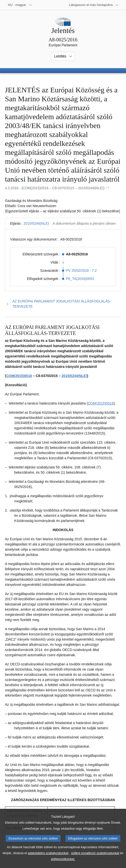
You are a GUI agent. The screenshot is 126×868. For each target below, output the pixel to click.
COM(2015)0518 (19, 376)
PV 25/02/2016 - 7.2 (81, 271)
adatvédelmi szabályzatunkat (48, 859)
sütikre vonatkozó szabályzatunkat (95, 859)
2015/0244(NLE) (36, 223)
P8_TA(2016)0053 (80, 279)
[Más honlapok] (94, 5)
